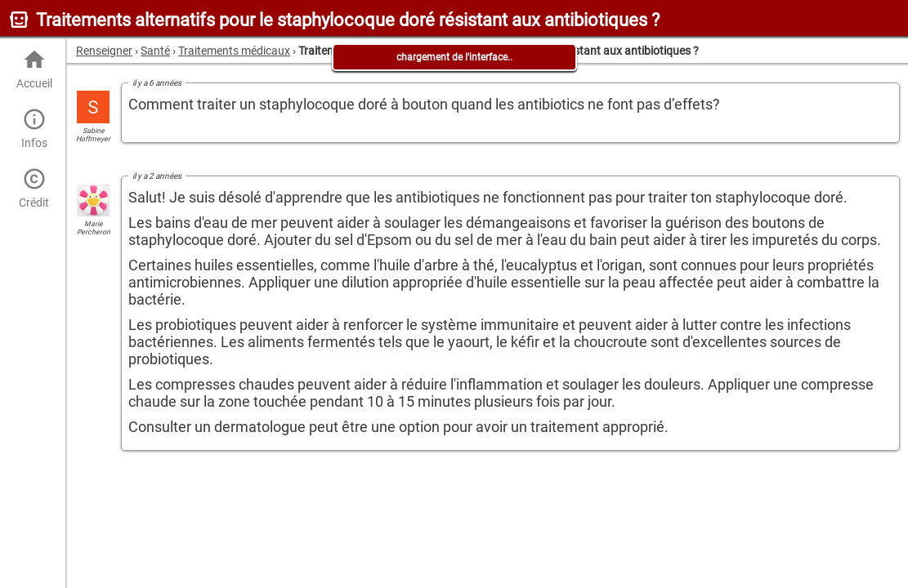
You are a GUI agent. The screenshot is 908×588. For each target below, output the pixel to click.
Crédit (34, 188)
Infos (34, 129)
